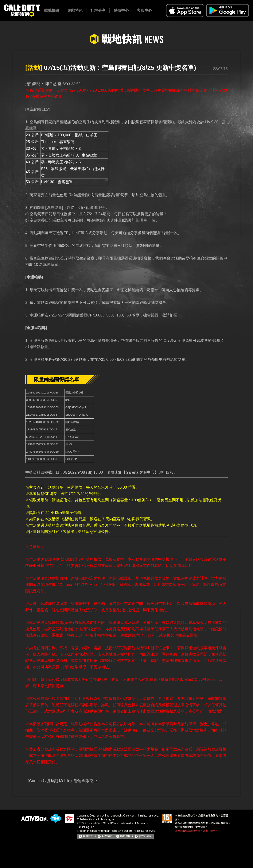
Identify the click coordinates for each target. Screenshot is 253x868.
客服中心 (144, 11)
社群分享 (98, 11)
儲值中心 (121, 11)
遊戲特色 (75, 11)
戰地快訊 (52, 11)
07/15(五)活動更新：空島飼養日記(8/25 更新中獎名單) (111, 68)
